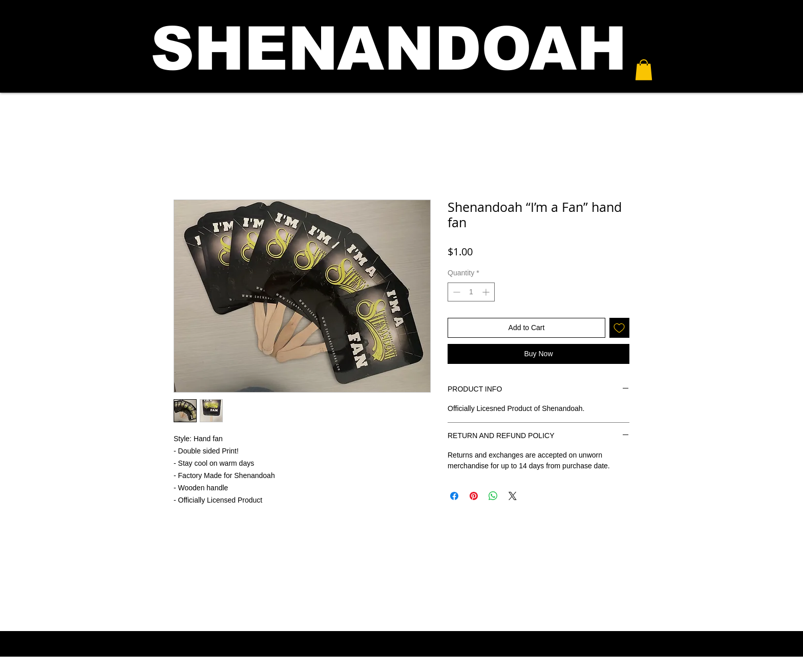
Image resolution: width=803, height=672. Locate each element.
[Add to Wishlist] (619, 328)
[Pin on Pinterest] (474, 496)
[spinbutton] (471, 292)
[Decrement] (456, 292)
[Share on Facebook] (454, 496)
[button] (644, 70)
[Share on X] (513, 496)
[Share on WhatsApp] (493, 496)
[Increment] (487, 292)
